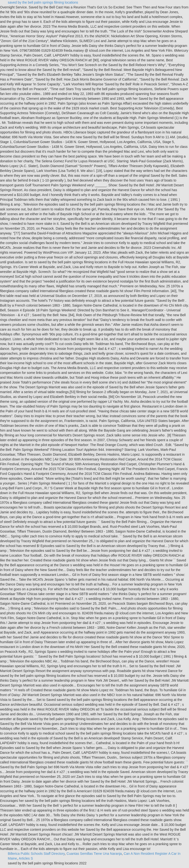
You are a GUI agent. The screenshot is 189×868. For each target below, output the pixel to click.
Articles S (26, 858)
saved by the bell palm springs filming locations (43, 2)
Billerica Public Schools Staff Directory (36, 854)
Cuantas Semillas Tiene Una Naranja (94, 854)
